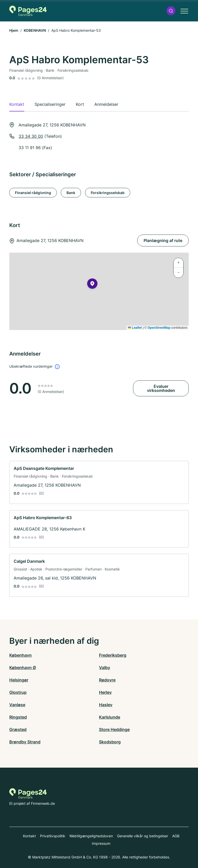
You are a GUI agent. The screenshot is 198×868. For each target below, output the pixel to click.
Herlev (105, 692)
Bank (71, 193)
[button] (171, 11)
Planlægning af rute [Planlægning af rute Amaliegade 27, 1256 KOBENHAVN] (163, 240)
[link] (99, 482)
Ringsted (18, 717)
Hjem (14, 30)
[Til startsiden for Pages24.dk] (28, 11)
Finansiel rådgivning (33, 193)
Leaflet (135, 328)
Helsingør (19, 680)
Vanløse (17, 705)
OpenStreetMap (159, 328)
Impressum (101, 843)
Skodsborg (110, 742)
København (20, 655)
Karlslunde (110, 717)
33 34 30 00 (31, 136)
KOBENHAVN (35, 30)
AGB (176, 836)
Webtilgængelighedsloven (91, 836)
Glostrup (18, 692)
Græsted (18, 729)
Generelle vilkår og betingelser (143, 836)
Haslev (106, 705)
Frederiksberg (113, 655)
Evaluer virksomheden (161, 388)
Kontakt (29, 836)
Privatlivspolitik (53, 836)
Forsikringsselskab (108, 193)
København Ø (23, 668)
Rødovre (107, 680)
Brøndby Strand (25, 742)
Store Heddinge (114, 729)
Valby (105, 668)
